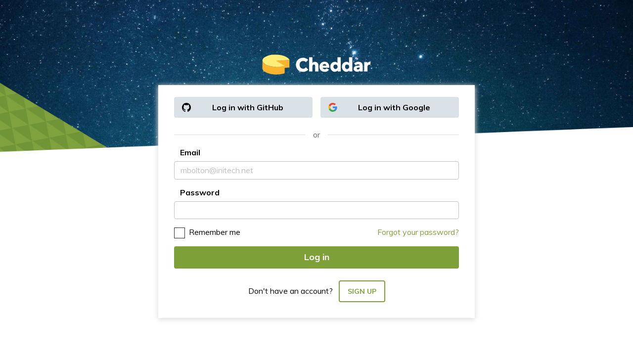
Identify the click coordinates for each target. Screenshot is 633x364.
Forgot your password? (418, 232)
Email (190, 152)
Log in (317, 257)
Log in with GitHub (233, 107)
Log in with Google (379, 107)
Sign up (362, 291)
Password (200, 192)
